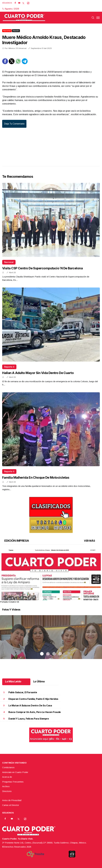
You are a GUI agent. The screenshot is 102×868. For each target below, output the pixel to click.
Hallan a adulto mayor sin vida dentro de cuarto (38, 373)
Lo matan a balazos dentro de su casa (30, 705)
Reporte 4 (9, 367)
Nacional (7, 31)
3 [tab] (54, 598)
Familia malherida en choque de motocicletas (36, 477)
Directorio (7, 791)
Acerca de (7, 777)
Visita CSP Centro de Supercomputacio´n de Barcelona (42, 268)
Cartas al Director (11, 805)
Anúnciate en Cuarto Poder (15, 772)
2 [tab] (48, 598)
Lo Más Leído (13, 681)
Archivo (6, 786)
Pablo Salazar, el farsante (23, 692)
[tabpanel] (51, 576)
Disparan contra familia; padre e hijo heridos (33, 699)
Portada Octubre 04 (9, 602)
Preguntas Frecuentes (13, 782)
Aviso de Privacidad (12, 800)
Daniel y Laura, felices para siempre (29, 719)
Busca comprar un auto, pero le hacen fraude (35, 712)
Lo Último (39, 681)
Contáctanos (8, 767)
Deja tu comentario (14, 124)
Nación (16, 31)
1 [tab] (42, 598)
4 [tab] (60, 598)
